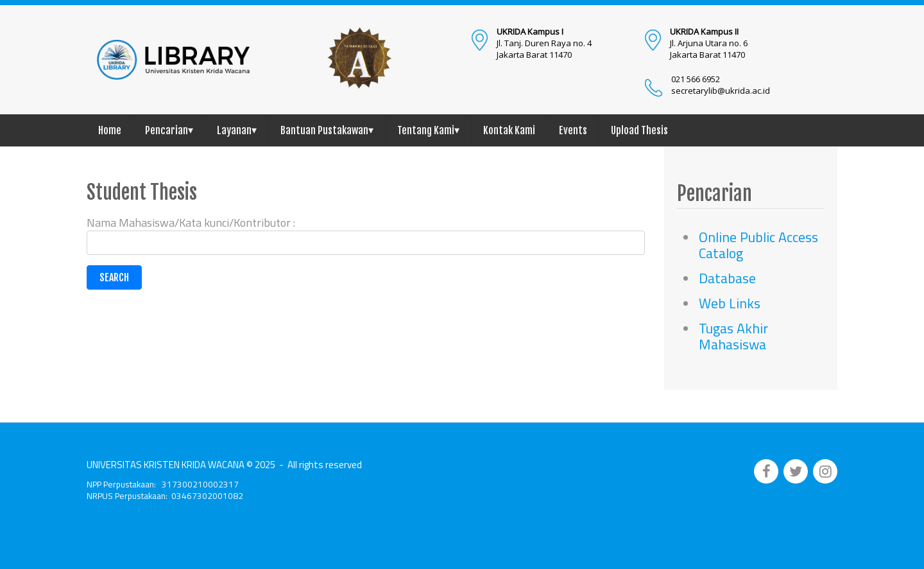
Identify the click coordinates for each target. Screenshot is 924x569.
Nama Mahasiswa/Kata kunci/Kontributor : (191, 223)
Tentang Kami (428, 130)
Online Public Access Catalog (758, 245)
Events (573, 130)
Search (114, 277)
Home (110, 130)
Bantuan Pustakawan (327, 130)
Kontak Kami (509, 130)
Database (727, 278)
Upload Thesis (639, 130)
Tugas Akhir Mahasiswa (733, 336)
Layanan (237, 130)
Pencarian (169, 130)
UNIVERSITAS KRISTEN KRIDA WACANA (166, 465)
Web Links (730, 303)
